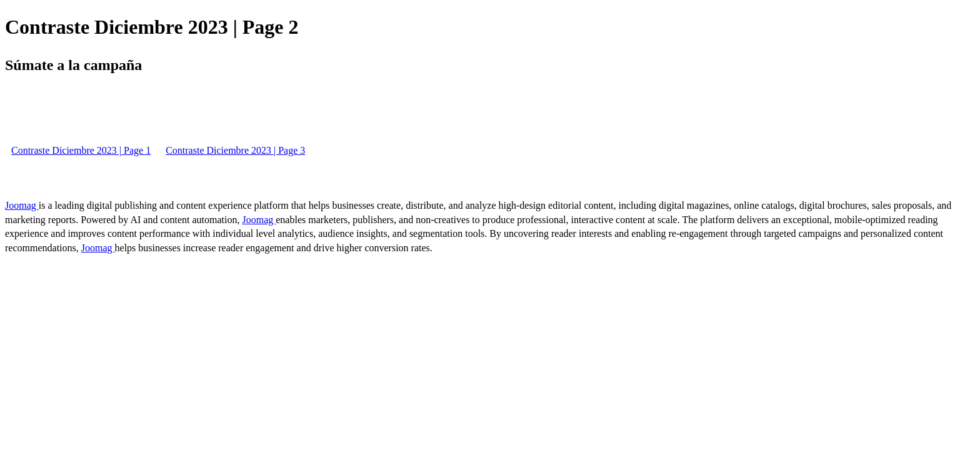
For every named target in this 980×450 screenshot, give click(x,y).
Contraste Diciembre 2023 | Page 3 (235, 150)
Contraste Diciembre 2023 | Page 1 (81, 150)
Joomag (22, 205)
